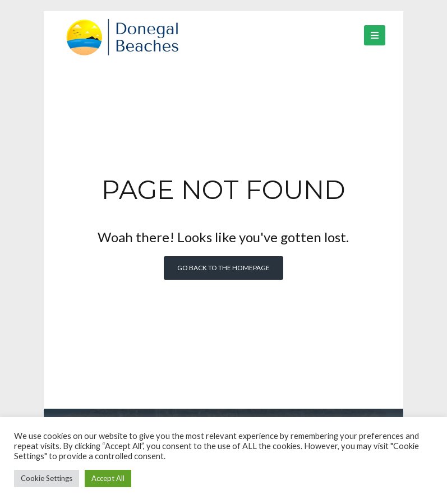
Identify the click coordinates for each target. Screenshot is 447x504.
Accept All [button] (108, 478)
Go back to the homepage (223, 268)
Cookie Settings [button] (47, 478)
